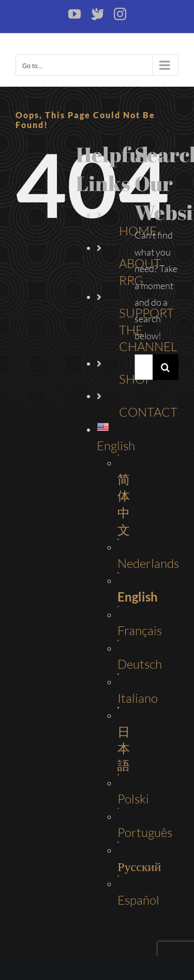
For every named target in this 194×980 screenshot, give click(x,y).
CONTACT (148, 412)
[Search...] (144, 367)
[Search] (166, 367)
